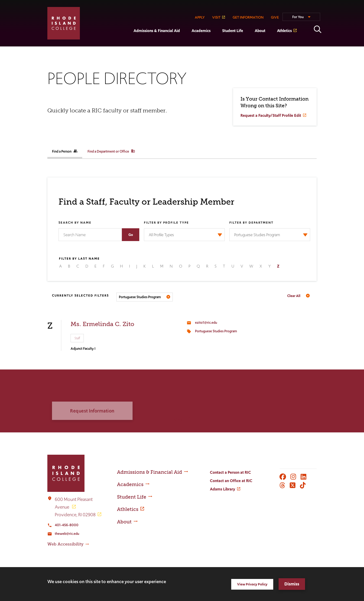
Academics (201, 31)
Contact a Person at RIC (230, 472)
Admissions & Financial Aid (157, 31)
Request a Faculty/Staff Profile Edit (271, 116)
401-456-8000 (67, 525)
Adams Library (223, 489)
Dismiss (292, 584)
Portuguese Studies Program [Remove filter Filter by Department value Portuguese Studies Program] (140, 297)
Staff (77, 338)
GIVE (275, 17)
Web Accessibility (65, 544)
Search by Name (75, 223)
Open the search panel (318, 29)
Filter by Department (251, 223)
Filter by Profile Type (166, 223)
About (260, 31)
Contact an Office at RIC (231, 481)
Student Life (233, 31)
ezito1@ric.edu (206, 322)
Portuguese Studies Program (216, 331)
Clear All (294, 296)
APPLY (200, 17)
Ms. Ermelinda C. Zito (102, 324)
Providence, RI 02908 (75, 515)
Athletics (284, 31)
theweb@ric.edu (67, 534)
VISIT (216, 17)
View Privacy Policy (252, 584)
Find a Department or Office (111, 151)
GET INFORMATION (248, 17)
